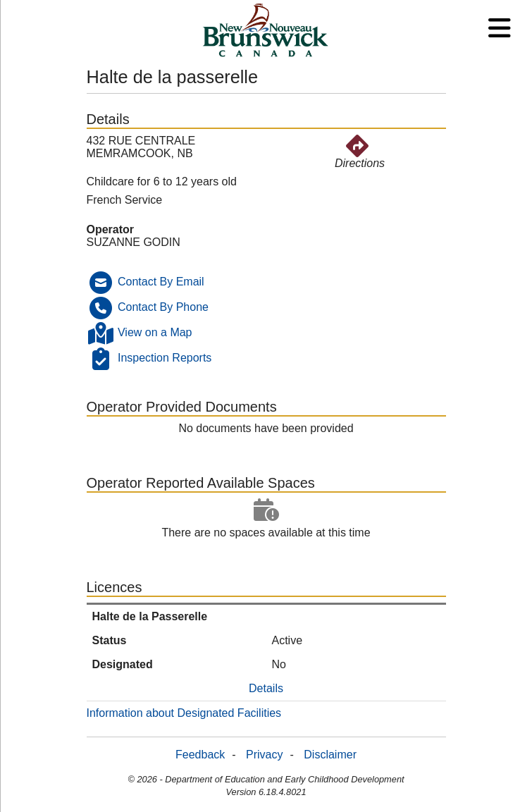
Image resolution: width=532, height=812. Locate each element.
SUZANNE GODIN (134, 242)
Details (266, 688)
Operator (111, 229)
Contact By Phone (163, 308)
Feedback (200, 755)
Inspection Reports (165, 358)
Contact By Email (161, 282)
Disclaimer (330, 755)
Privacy (264, 755)
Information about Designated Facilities (184, 713)
